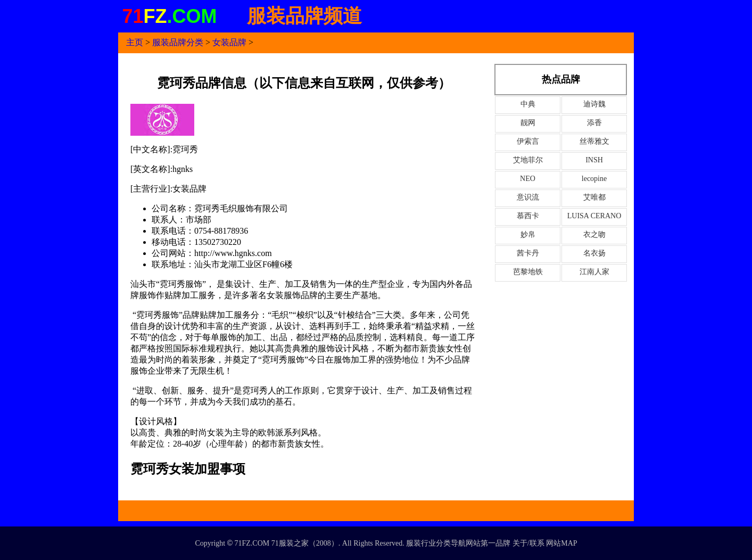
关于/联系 (528, 543)
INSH (594, 160)
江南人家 (594, 272)
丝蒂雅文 (594, 141)
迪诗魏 (594, 104)
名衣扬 (594, 253)
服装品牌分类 (178, 42)
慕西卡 (528, 216)
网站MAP (561, 543)
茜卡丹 (528, 253)
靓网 (528, 123)
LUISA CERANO (594, 216)
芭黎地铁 (528, 272)
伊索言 (528, 141)
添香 (594, 123)
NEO (528, 179)
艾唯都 (594, 197)
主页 (135, 42)
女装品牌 (229, 42)
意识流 (528, 197)
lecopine (594, 179)
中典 (528, 104)
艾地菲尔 (528, 160)
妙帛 (528, 234)
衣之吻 (594, 234)
